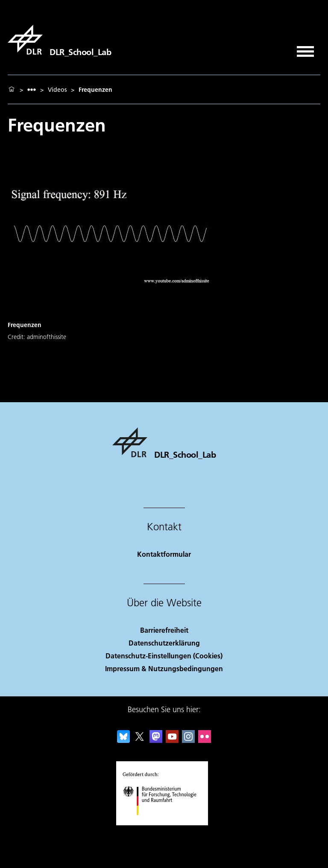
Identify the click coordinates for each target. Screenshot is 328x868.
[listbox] (32, 89)
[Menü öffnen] (305, 48)
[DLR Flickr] (205, 740)
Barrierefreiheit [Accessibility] (164, 630)
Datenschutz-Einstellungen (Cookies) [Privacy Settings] (164, 656)
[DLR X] (140, 740)
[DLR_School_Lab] (59, 40)
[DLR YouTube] (172, 740)
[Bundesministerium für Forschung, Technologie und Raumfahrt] (164, 823)
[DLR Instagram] (188, 740)
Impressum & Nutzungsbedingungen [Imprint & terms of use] (164, 668)
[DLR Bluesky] (123, 740)
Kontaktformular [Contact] (164, 554)
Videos (57, 90)
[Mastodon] (156, 740)
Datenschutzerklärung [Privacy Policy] (164, 643)
